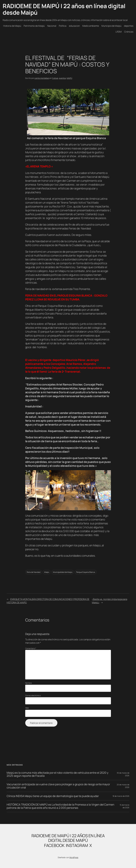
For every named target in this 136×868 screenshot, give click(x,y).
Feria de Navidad (34, 572)
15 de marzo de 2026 (125, 806)
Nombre (28, 683)
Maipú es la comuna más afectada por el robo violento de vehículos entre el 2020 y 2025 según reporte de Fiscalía (58, 774)
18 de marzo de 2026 (121, 796)
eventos (62, 78)
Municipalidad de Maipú (63, 572)
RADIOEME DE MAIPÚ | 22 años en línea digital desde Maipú (64, 9)
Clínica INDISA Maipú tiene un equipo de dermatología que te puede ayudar (53, 796)
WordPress (74, 857)
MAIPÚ (69, 78)
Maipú (47, 572)
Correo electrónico (33, 695)
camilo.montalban (42, 78)
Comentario (31, 648)
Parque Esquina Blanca (86, 572)
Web (27, 708)
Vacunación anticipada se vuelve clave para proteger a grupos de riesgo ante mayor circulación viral (58, 786)
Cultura (55, 78)
